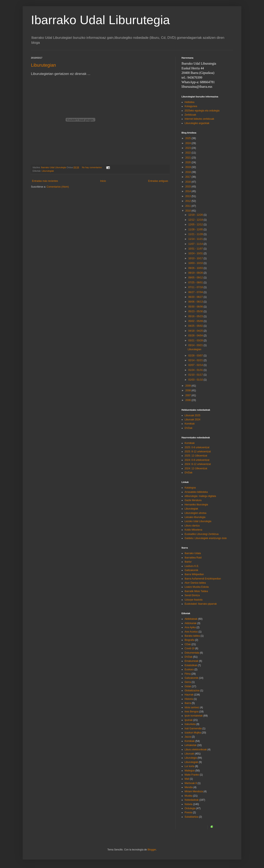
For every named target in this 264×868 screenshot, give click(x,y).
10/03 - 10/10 (196, 263)
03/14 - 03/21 (196, 345)
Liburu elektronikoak (196, 750)
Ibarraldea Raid (193, 558)
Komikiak (190, 424)
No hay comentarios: (92, 167)
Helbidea (189, 102)
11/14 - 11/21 (196, 239)
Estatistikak (191, 665)
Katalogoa (190, 488)
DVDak (189, 428)
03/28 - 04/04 (196, 336)
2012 (189, 201)
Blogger (152, 850)
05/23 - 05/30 (196, 311)
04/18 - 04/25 (196, 331)
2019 (189, 167)
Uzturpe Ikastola (194, 600)
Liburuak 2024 (192, 420)
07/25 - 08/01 (196, 283)
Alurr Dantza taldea (195, 583)
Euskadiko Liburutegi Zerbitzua (202, 534)
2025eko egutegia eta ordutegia (202, 111)
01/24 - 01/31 (196, 370)
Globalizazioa (192, 691)
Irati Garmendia (193, 728)
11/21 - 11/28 (196, 234)
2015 (189, 187)
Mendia (189, 787)
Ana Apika (190, 627)
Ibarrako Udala (193, 553)
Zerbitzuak (190, 115)
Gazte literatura (193, 500)
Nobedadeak (192, 800)
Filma (188, 674)
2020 (189, 162)
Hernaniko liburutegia (196, 505)
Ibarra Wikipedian (194, 574)
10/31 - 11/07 (196, 249)
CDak (188, 644)
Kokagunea (191, 106)
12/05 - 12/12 (196, 225)
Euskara (189, 669)
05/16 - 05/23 (196, 316)
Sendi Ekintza (192, 595)
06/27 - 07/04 (196, 292)
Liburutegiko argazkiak (197, 123)
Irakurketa (190, 724)
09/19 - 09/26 (196, 273)
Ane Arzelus (191, 632)
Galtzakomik (191, 570)
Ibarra (188, 703)
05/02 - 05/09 (196, 321)
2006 (189, 400)
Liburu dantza (192, 526)
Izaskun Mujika (193, 733)
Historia (189, 699)
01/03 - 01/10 (196, 380)
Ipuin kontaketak (194, 716)
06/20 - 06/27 (196, 297)
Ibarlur (188, 562)
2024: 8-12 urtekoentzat (198, 464)
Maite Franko (192, 775)
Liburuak (189, 754)
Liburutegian (43, 65)
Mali (187, 779)
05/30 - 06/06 (196, 307)
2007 (189, 395)
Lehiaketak (191, 745)
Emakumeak (192, 661)
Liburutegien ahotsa (195, 513)
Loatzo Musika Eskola (197, 587)
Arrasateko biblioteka (196, 492)
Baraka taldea (192, 636)
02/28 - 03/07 (196, 356)
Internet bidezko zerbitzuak (199, 119)
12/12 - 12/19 (196, 220)
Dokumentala (192, 653)
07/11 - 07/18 (196, 287)
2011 (189, 206)
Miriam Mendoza (194, 791)
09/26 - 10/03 (196, 268)
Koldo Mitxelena (193, 530)
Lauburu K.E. (192, 566)
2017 (189, 177)
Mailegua (190, 771)
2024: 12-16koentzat (196, 468)
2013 (189, 196)
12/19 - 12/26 (196, 215)
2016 (189, 182)
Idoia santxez (192, 707)
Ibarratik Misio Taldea (196, 591)
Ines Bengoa (192, 712)
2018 (189, 172)
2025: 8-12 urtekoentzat (198, 452)
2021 (189, 158)
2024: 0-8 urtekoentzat (197, 460)
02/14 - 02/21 (196, 360)
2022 (189, 153)
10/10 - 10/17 (196, 258)
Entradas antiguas (158, 181)
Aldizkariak (191, 623)
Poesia (188, 812)
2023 (189, 148)
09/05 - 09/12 (196, 278)
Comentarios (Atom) (58, 187)
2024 (189, 143)
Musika (189, 796)
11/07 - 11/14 (196, 244)
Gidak (188, 686)
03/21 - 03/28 (196, 341)
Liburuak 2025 (192, 415)
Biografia (189, 640)
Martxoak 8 (191, 783)
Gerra (188, 682)
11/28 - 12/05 (196, 229)
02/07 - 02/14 (196, 365)
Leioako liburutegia (195, 517)
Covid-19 (190, 648)
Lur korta (189, 766)
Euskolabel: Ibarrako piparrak (201, 604)
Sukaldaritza (191, 817)
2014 (189, 191)
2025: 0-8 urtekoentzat (197, 447)
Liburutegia (191, 758)
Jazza (188, 737)
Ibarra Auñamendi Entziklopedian (203, 579)
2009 (189, 386)
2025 (189, 138)
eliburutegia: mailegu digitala (200, 496)
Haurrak (189, 695)
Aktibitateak (191, 619)
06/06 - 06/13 (196, 302)
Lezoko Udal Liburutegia (198, 521)
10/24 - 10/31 (196, 253)
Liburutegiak (48, 171)
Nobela (189, 804)
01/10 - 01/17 (196, 375)
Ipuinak (189, 720)
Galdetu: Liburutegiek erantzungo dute (206, 538)
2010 (189, 211)
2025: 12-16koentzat (196, 456)
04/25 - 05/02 (196, 326)
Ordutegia (190, 808)
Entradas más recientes (45, 181)
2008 (189, 390)
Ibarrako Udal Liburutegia (100, 20)
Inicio (103, 181)
